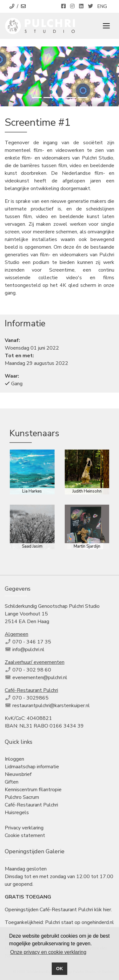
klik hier (103, 910)
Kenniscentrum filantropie (33, 790)
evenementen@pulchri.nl (40, 678)
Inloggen (14, 759)
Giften (12, 782)
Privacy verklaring (24, 828)
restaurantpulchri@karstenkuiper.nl (51, 706)
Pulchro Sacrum (22, 797)
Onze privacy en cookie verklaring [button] (48, 952)
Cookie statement (25, 835)
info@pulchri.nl (28, 650)
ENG (102, 6)
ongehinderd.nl (98, 922)
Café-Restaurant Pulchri (31, 805)
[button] (9, 76)
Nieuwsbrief (18, 774)
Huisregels (17, 813)
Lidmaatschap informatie (32, 767)
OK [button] (60, 969)
